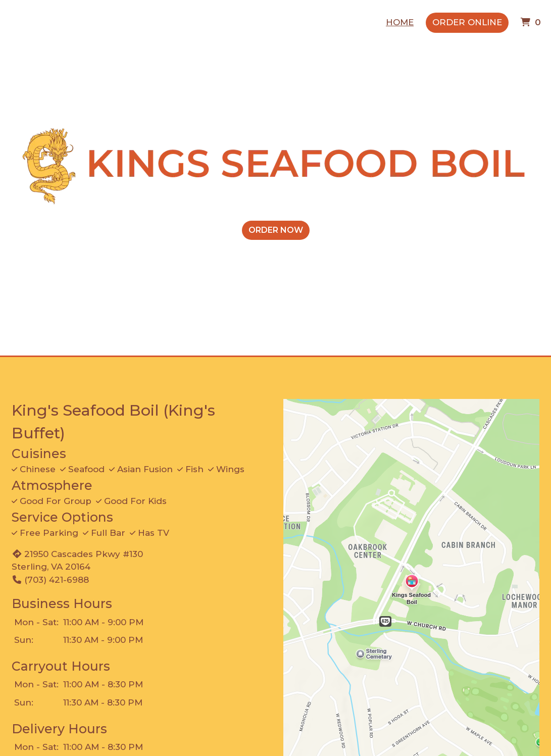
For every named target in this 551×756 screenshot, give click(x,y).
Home (400, 22)
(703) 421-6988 (50, 580)
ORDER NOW (276, 230)
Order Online (467, 22)
